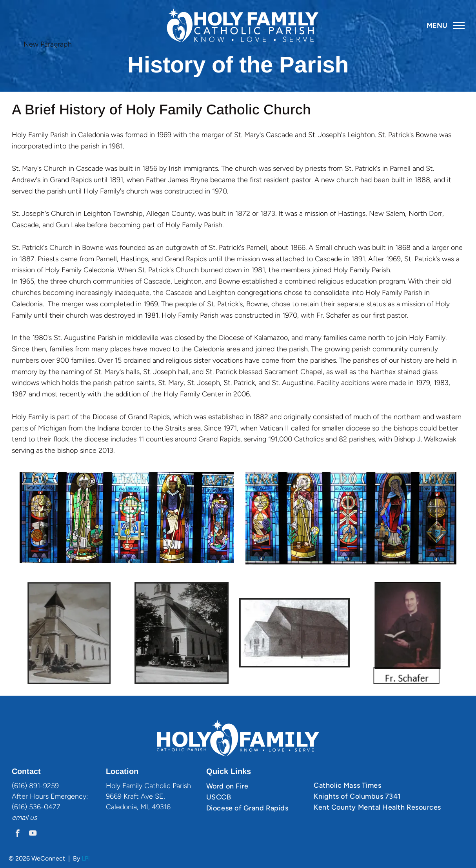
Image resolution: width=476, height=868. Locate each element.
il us (31, 817)
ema (18, 817)
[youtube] (33, 834)
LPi (86, 858)
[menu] (459, 25)
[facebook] (17, 834)
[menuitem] (257, 786)
